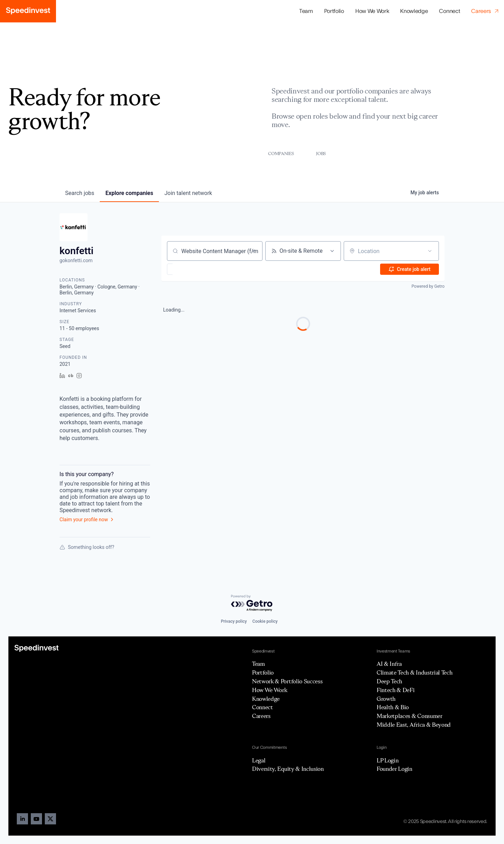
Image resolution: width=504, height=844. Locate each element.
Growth (386, 699)
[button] (334, 11)
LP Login (387, 760)
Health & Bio (393, 707)
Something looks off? (87, 547)
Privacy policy (234, 621)
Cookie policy (265, 621)
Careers (261, 716)
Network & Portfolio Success (287, 681)
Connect (449, 11)
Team (306, 11)
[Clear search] (253, 251)
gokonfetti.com (76, 260)
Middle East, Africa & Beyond (414, 725)
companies (129, 193)
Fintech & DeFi (396, 690)
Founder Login (394, 769)
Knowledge (414, 11)
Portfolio (263, 672)
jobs (80, 193)
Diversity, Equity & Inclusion (288, 769)
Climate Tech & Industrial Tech (414, 672)
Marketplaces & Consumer (409, 716)
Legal (259, 760)
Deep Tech (389, 681)
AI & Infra (389, 664)
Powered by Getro (428, 286)
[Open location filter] (430, 251)
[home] (28, 11)
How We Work (372, 11)
